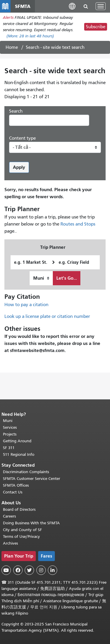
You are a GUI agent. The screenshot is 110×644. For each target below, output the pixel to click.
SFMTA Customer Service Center (32, 479)
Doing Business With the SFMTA (31, 523)
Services (10, 427)
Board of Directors (19, 509)
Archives (10, 543)
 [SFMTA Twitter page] (29, 570)
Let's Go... (67, 278)
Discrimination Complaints (26, 472)
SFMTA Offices (16, 485)
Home (12, 47)
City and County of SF (22, 530)
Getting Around (17, 441)
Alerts (8, 17)
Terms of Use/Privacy (21, 537)
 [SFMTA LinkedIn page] (53, 570)
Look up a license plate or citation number (47, 316)
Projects (10, 434)
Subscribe (96, 27)
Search (16, 111)
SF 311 (9, 448)
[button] (72, 6)
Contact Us (13, 492)
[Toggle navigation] (101, 6)
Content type (22, 138)
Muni (8, 421)
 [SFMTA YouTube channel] (6, 570)
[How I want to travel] (41, 278)
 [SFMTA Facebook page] (18, 570)
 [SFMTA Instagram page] (41, 570)
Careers (9, 516)
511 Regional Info (19, 454)
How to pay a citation (26, 305)
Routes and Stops (78, 224)
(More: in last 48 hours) (30, 36)
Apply (19, 167)
